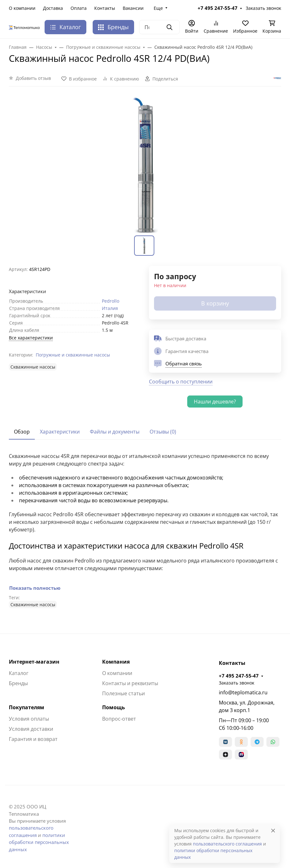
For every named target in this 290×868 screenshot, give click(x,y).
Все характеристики (31, 338)
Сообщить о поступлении (181, 382)
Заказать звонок (263, 8)
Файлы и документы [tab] (115, 432)
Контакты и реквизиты (130, 683)
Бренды (113, 27)
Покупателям (27, 707)
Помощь (114, 707)
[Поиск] (159, 27)
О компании (22, 8)
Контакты (105, 8)
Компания (116, 662)
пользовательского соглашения (227, 844)
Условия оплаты (29, 719)
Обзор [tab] (22, 432)
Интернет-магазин (34, 662)
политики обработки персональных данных (39, 842)
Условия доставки (31, 729)
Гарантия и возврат (33, 739)
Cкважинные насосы (33, 367)
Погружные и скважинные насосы (73, 355)
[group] (145, 165)
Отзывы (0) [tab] (163, 432)
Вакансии (133, 8)
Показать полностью (35, 588)
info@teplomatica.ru (243, 692)
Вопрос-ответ (119, 719)
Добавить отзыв (33, 78)
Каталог (19, 673)
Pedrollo (111, 301)
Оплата (79, 8)
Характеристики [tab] (60, 432)
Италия (110, 308)
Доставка (53, 8)
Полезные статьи (123, 693)
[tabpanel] (145, 530)
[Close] (273, 830)
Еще (158, 8)
